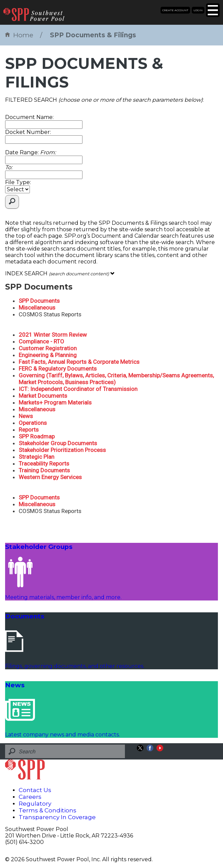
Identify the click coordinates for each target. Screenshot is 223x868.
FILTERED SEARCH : (104, 100)
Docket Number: (28, 132)
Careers (30, 797)
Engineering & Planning (48, 355)
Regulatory (35, 804)
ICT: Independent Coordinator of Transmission (78, 389)
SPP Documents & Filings (93, 35)
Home (19, 35)
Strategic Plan (36, 457)
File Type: (18, 182)
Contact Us (35, 790)
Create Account (175, 10)
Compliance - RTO (41, 341)
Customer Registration (48, 348)
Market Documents (43, 396)
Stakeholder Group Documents (58, 443)
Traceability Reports (44, 463)
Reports (29, 430)
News (26, 416)
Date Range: (30, 152)
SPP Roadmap (37, 436)
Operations (33, 423)
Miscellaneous (37, 308)
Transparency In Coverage (57, 817)
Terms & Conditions (48, 810)
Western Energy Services (50, 477)
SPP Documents (39, 301)
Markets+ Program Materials (55, 402)
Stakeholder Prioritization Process (62, 450)
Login (198, 10)
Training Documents (44, 470)
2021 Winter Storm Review (53, 335)
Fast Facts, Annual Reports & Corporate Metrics (79, 362)
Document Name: (29, 117)
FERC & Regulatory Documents (58, 369)
